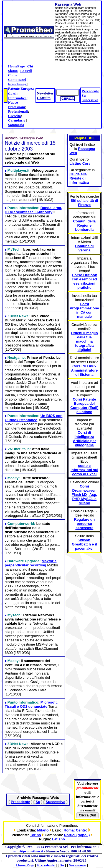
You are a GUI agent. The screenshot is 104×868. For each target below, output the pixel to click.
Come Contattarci (17, 77)
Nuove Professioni (17, 105)
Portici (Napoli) (77, 835)
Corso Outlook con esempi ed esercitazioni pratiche (84, 281)
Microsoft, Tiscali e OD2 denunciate (31, 704)
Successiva (90, 100)
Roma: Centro (76, 830)
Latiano (59, 839)
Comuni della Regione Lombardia (84, 225)
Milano (43, 830)
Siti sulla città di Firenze (84, 203)
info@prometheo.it (28, 851)
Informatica (17, 98)
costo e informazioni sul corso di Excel (84, 470)
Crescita (14, 116)
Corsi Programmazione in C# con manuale (84, 310)
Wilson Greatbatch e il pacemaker (84, 544)
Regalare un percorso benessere (84, 524)
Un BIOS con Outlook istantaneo (34, 418)
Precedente (90, 91)
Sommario (16, 125)
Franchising (17, 84)
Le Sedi (26, 71)
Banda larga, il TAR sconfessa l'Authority (33, 210)
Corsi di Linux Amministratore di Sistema (84, 370)
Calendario (17, 120)
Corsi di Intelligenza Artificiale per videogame (84, 439)
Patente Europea (21, 89)
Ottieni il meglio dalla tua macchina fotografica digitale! (84, 341)
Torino (35, 835)
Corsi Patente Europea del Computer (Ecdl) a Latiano (84, 406)
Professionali (18, 111)
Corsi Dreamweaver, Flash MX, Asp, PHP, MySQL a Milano (84, 495)
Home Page (25, 865)
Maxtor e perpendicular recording (31, 563)
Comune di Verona (84, 248)
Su (84, 95)
